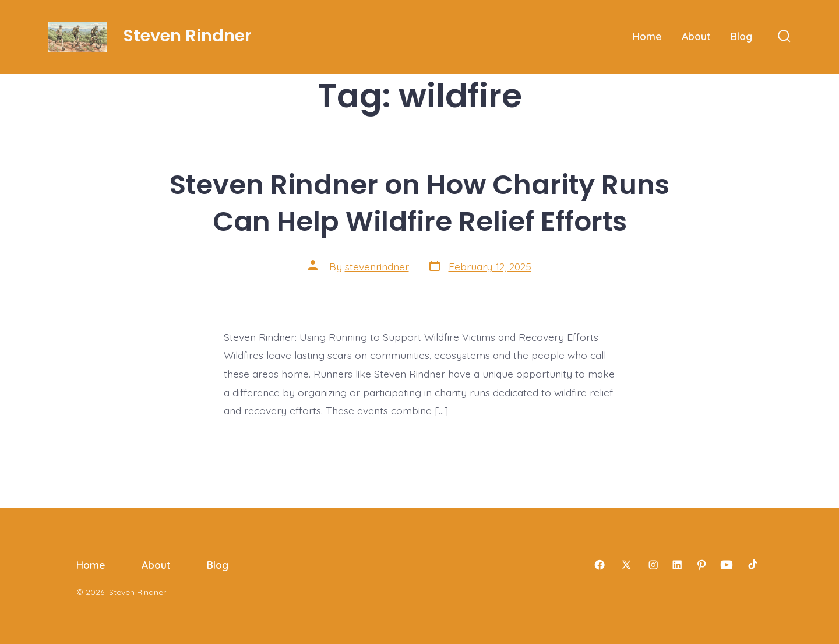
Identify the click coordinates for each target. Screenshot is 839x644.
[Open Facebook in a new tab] (600, 565)
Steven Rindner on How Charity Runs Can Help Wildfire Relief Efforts (419, 203)
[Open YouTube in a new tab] (727, 565)
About (696, 36)
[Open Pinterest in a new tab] (701, 565)
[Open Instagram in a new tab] (653, 565)
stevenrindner (377, 266)
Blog (741, 36)
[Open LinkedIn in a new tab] (677, 565)
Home (647, 36)
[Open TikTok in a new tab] (752, 565)
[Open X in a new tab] (626, 565)
